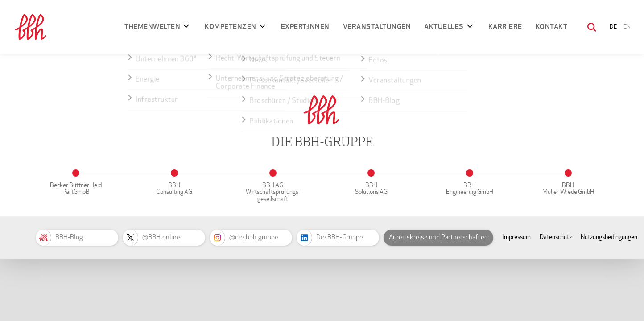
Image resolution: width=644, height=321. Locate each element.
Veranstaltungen (377, 27)
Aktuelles (444, 27)
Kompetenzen (231, 27)
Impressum (516, 237)
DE (613, 27)
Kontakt (552, 27)
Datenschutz (556, 237)
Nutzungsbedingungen (609, 237)
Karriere (505, 27)
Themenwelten (152, 27)
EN (627, 27)
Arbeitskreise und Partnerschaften (438, 237)
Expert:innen (305, 27)
